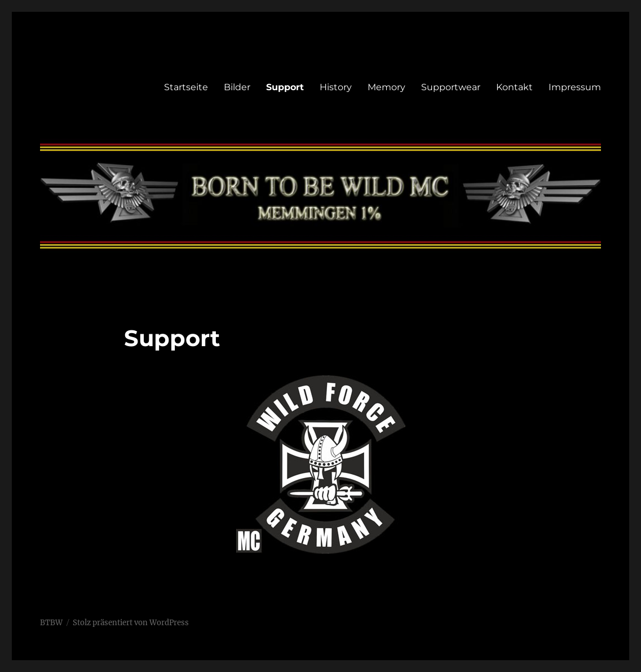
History (336, 87)
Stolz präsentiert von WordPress (131, 623)
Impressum (575, 87)
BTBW (51, 623)
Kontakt (514, 87)
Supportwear (451, 87)
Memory (386, 87)
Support (285, 87)
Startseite (186, 87)
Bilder (237, 87)
